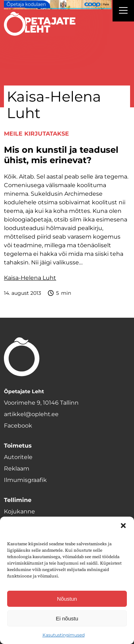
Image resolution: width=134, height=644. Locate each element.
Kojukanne (19, 511)
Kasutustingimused (64, 635)
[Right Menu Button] (123, 11)
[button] (123, 526)
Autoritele (18, 457)
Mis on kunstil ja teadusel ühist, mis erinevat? (61, 155)
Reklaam (17, 469)
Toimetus (18, 446)
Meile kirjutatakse (36, 134)
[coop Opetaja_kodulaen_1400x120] (58, 5)
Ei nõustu (67, 618)
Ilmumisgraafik (25, 480)
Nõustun (67, 599)
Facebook (18, 426)
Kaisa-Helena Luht (30, 278)
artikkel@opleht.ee (31, 414)
